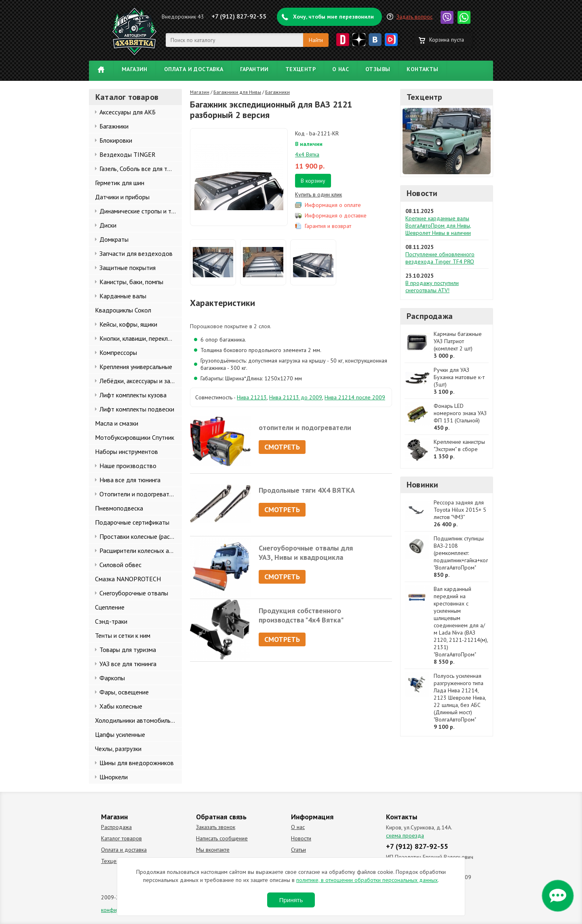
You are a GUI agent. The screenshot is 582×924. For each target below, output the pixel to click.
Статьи (298, 850)
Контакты (422, 69)
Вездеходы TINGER (128, 154)
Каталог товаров (121, 838)
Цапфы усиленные (120, 734)
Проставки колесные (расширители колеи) (141, 536)
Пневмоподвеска (119, 508)
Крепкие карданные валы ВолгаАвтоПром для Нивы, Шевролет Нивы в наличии (438, 226)
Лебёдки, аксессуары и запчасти (141, 381)
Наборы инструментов (127, 451)
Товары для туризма (128, 650)
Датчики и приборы (122, 197)
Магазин (135, 69)
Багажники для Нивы (237, 92)
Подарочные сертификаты (132, 522)
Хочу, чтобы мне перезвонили (333, 17)
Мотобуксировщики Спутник (135, 437)
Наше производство (128, 466)
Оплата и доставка (194, 69)
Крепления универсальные (136, 367)
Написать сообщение (222, 838)
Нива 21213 (252, 397)
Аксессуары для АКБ (128, 112)
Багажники (114, 126)
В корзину (313, 181)
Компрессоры (118, 352)
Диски (108, 225)
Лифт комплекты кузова (133, 395)
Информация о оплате (333, 205)
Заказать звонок (216, 827)
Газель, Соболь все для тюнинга (141, 169)
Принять (291, 900)
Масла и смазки (117, 423)
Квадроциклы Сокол (123, 310)
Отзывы (378, 69)
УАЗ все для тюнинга (128, 664)
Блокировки (116, 140)
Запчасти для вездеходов (136, 253)
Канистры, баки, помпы (131, 282)
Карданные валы (123, 296)
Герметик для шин (120, 183)
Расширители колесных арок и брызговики (141, 551)
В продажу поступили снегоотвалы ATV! (432, 287)
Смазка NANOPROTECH (128, 579)
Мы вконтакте (213, 850)
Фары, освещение (124, 692)
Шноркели (114, 777)
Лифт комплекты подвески (137, 409)
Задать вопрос (414, 17)
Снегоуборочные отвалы (134, 593)
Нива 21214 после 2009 (355, 397)
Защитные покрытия (128, 268)
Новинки (422, 485)
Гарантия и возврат (328, 226)
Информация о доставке (336, 215)
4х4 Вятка (307, 154)
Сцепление (110, 607)
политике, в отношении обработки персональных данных (367, 880)
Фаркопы (112, 678)
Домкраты (114, 239)
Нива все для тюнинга (130, 480)
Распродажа (430, 316)
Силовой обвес (120, 565)
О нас (341, 69)
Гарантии (254, 69)
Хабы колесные (121, 706)
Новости (422, 193)
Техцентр (300, 69)
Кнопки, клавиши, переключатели (141, 338)
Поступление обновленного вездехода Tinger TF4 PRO (440, 258)
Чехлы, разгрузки (118, 749)
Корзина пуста (447, 40)
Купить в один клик (318, 194)
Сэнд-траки (111, 621)
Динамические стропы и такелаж (141, 211)
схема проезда (405, 835)
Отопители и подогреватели (139, 494)
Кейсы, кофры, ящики (128, 324)
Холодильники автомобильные (138, 720)
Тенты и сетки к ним (123, 635)
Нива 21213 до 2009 (296, 397)
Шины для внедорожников (137, 763)
